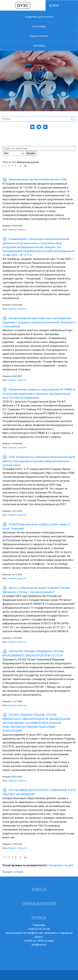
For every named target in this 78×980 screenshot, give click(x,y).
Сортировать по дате (61, 865)
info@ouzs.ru (39, 945)
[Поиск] (39, 119)
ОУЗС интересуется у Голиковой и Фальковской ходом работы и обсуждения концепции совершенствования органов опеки (39, 461)
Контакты (39, 918)
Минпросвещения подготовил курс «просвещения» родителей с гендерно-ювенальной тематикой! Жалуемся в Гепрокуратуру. (39, 322)
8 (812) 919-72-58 (39, 929)
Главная (12, 230)
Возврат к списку (13, 872)
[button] (54, 5)
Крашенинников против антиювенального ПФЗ (35, 179)
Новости (22, 230)
